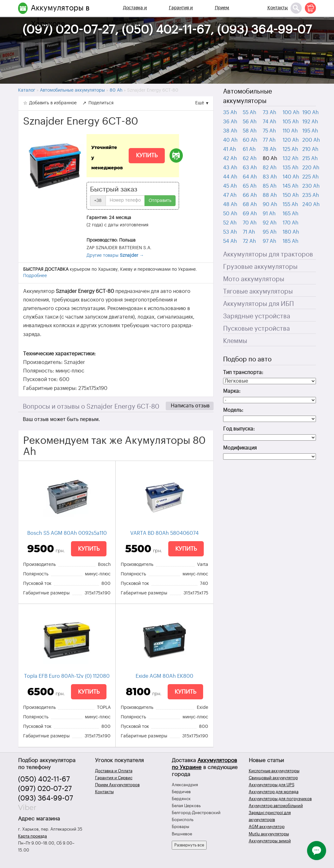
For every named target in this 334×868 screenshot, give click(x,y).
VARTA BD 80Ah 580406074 (164, 533)
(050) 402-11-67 (44, 779)
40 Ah (230, 140)
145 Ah (291, 186)
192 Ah (310, 122)
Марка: (232, 391)
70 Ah (250, 223)
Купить (147, 155)
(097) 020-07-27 (45, 789)
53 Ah (230, 232)
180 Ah (291, 232)
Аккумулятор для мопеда (274, 792)
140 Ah (291, 177)
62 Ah (250, 159)
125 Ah (290, 149)
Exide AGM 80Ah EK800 (164, 676)
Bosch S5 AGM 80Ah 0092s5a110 (67, 533)
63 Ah (250, 168)
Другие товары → (115, 256)
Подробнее (35, 276)
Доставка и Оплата (135, 16)
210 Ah (310, 149)
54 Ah (230, 241)
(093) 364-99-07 (46, 798)
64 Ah (250, 177)
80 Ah (270, 159)
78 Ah (270, 149)
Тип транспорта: (243, 372)
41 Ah (230, 149)
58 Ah (250, 131)
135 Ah (291, 168)
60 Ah (250, 140)
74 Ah (270, 122)
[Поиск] (296, 8)
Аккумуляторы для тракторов (268, 255)
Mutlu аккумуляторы (269, 834)
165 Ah (291, 214)
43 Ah (230, 168)
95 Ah (270, 232)
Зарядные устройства (257, 316)
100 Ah (291, 113)
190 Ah (311, 113)
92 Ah (270, 223)
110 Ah (290, 131)
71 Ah (249, 232)
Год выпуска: (239, 429)
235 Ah (311, 195)
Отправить (160, 201)
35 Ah (230, 113)
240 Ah (311, 204)
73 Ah (270, 113)
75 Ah (269, 131)
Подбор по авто (247, 360)
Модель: (233, 410)
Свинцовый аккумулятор (273, 778)
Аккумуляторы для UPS (272, 785)
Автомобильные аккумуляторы (247, 96)
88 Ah (270, 195)
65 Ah (250, 186)
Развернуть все (189, 845)
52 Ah (230, 223)
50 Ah (230, 214)
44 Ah (230, 177)
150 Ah (291, 195)
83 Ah (270, 177)
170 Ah (291, 223)
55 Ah (250, 113)
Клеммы (235, 341)
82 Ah (270, 168)
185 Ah (291, 241)
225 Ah (311, 177)
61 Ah (249, 149)
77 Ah (269, 140)
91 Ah (269, 214)
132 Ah (291, 159)
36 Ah (230, 122)
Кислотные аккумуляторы (274, 771)
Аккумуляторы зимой (270, 841)
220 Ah (311, 168)
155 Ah (290, 204)
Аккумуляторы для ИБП (258, 304)
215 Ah (310, 159)
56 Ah (250, 122)
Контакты (278, 8)
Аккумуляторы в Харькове (60, 16)
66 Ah (250, 195)
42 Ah (230, 159)
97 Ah (270, 241)
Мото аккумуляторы (254, 279)
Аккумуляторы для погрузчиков (280, 799)
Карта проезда (32, 836)
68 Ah (250, 204)
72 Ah (249, 241)
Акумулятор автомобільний (276, 806)
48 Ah (230, 204)
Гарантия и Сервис (181, 16)
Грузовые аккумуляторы (260, 267)
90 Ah (270, 204)
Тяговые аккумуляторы (258, 292)
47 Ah (230, 195)
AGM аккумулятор (267, 827)
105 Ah (291, 122)
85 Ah (270, 186)
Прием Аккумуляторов (231, 16)
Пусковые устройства (257, 329)
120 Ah (291, 140)
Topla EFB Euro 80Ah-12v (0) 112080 (67, 676)
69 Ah (250, 214)
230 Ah (311, 186)
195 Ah (310, 131)
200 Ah (311, 140)
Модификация (240, 448)
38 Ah (230, 131)
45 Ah (230, 186)
